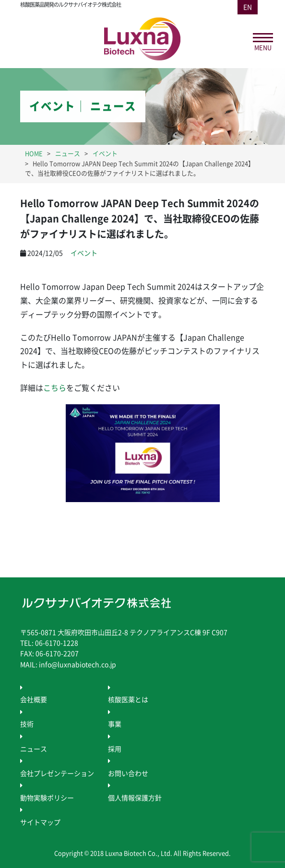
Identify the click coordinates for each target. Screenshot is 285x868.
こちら (55, 388)
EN (248, 7)
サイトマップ (40, 822)
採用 (115, 749)
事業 (115, 724)
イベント (84, 253)
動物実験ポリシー (47, 798)
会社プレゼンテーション (57, 774)
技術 (27, 724)
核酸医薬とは (128, 700)
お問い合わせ (128, 774)
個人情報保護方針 (135, 798)
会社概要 (34, 700)
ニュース (34, 749)
